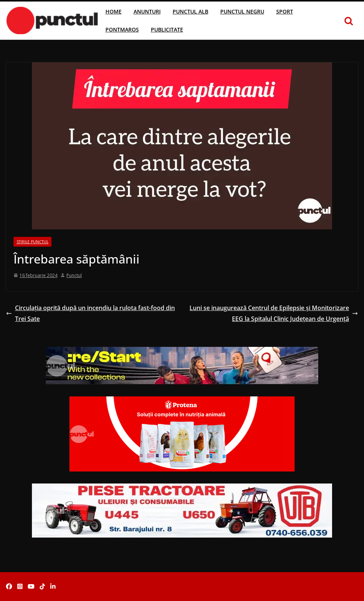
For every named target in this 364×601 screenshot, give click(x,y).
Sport (285, 11)
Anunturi (147, 11)
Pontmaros (122, 29)
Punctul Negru (242, 11)
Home (114, 11)
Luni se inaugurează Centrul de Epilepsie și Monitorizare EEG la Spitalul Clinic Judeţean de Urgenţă (274, 313)
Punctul (74, 275)
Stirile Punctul (32, 242)
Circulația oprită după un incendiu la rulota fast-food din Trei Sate (90, 313)
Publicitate (167, 29)
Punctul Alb (190, 11)
